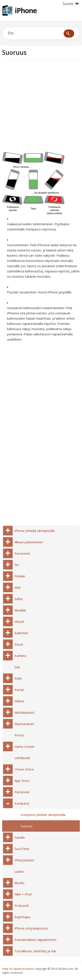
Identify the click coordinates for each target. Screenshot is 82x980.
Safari (19, 599)
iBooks (19, 883)
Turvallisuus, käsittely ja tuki (35, 951)
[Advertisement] (41, 107)
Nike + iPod (23, 894)
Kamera (20, 656)
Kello (18, 678)
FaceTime (22, 849)
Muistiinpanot (24, 712)
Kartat (19, 690)
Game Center (24, 746)
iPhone (26, 10)
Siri (17, 565)
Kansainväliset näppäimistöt (35, 940)
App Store (22, 781)
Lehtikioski (22, 758)
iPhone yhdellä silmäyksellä (35, 531)
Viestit (19, 622)
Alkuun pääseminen (29, 542)
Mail (17, 587)
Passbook (22, 792)
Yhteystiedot (24, 860)
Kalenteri (21, 633)
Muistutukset (24, 724)
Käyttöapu (22, 917)
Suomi (71, 4)
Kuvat (19, 644)
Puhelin (20, 576)
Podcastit (22, 906)
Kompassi (22, 803)
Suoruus (27, 826)
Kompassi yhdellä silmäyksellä (43, 815)
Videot (19, 701)
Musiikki (20, 610)
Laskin (19, 871)
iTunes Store (24, 769)
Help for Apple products (18, 969)
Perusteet (22, 553)
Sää (17, 667)
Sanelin (20, 837)
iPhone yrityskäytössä (31, 928)
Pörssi (19, 735)
